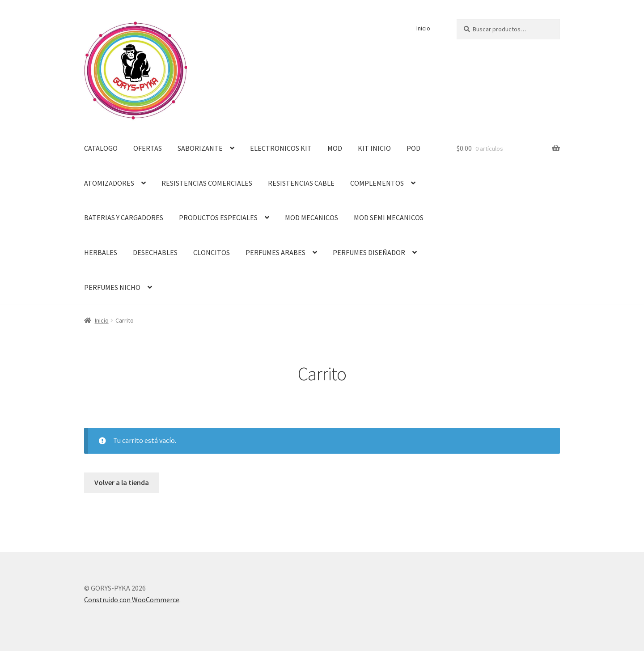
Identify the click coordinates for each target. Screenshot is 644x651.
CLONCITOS (212, 252)
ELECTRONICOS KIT (281, 148)
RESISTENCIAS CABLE (301, 183)
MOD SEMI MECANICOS (389, 217)
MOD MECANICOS (311, 217)
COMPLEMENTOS (377, 183)
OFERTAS (148, 148)
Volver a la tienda (122, 482)
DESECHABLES (155, 252)
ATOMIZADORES (109, 183)
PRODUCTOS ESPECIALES (218, 217)
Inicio (423, 28)
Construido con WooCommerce (132, 600)
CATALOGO (101, 148)
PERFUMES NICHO (112, 287)
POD (413, 148)
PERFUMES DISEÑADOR (369, 252)
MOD (335, 148)
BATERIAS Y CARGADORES (124, 217)
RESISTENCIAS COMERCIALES (207, 183)
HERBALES (101, 252)
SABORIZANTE (200, 148)
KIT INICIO (374, 148)
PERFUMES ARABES (275, 252)
